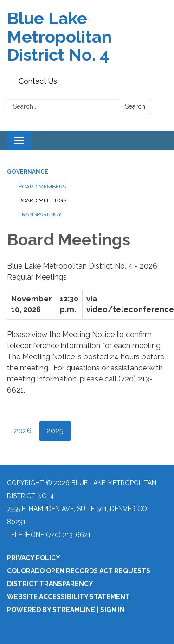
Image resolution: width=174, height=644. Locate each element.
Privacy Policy (34, 558)
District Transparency (50, 584)
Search (135, 106)
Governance (28, 172)
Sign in (113, 610)
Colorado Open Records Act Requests (79, 571)
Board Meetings (42, 200)
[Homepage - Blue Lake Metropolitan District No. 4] (87, 37)
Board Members (42, 187)
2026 (23, 431)
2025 (55, 431)
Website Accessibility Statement (68, 597)
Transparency (40, 214)
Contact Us (38, 81)
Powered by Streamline (51, 610)
